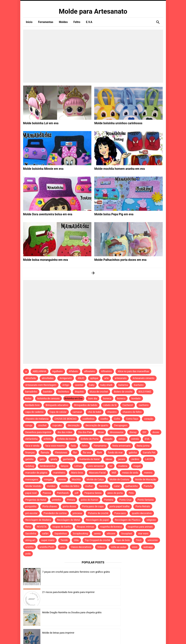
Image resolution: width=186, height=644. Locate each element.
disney (133, 432)
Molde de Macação (146, 479)
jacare (121, 459)
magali (137, 466)
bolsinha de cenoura (48, 398)
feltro (85, 446)
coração (149, 419)
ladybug (30, 466)
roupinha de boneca (111, 527)
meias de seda (130, 473)
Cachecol (128, 405)
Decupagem (121, 425)
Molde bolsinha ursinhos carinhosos (116, 123)
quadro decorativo (142, 513)
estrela (135, 439)
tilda (76, 540)
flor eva (87, 453)
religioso (151, 520)
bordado (136, 398)
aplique (94, 378)
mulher (89, 486)
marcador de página (36, 473)
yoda (28, 554)
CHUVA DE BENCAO (66, 419)
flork (100, 453)
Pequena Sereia (93, 493)
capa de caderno (35, 412)
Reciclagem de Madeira (38, 520)
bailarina (123, 385)
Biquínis (79, 392)
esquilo (108, 439)
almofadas (48, 378)
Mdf (114, 473)
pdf (77, 493)
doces (156, 432)
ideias (109, 459)
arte (106, 378)
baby (92, 385)
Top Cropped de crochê (97, 540)
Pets (131, 493)
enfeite (47, 439)
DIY (144, 432)
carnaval (77, 412)
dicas (101, 432)
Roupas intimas (86, 527)
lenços (65, 466)
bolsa (28, 398)
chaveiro (112, 412)
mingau (48, 479)
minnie (62, 479)
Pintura (71, 500)
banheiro (139, 385)
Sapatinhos (61, 534)
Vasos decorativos (81, 547)
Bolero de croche (123, 392)
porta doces (69, 506)
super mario (48, 540)
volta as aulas (119, 547)
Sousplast (127, 534)
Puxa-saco (120, 513)
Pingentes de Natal (36, 500)
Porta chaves (50, 506)
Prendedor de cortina (55, 513)
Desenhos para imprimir (38, 432)
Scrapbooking (80, 534)
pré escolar (31, 513)
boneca (107, 398)
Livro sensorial (96, 466)
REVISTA (42, 527)
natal (117, 486)
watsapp (148, 547)
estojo (122, 439)
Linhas (78, 466)
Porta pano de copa (93, 506)
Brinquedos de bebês (86, 405)
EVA (147, 439)
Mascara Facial (97, 473)
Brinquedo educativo (57, 405)
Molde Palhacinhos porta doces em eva (118, 260)
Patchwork (63, 493)
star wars (143, 534)
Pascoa (47, 493)
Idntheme (133, 636)
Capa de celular (58, 412)
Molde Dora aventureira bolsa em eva (45, 214)
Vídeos (101, 547)
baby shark (106, 385)
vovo (135, 547)
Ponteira (109, 500)
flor (75, 453)
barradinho (31, 392)
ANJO (81, 378)
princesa (77, 513)
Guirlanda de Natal (89, 459)
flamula (45, 453)
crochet (42, 425)
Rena (28, 527)
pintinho (57, 500)
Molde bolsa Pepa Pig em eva (112, 214)
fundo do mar (115, 453)
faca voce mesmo (55, 446)
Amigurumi (66, 378)
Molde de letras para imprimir (129, 592)
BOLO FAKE (145, 392)
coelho (104, 419)
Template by (126, 636)
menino (148, 473)
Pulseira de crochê (98, 513)
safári (45, 534)
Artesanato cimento (143, 378)
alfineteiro (90, 371)
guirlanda (68, 459)
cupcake (57, 425)
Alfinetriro (106, 371)
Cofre (117, 419)
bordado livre (33, 405)
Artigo (66, 385)
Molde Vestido (33, 486)
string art (30, 540)
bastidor (48, 392)
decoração (74, 425)
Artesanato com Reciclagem (41, 385)
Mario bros (77, 473)
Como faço (132, 419)
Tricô (139, 540)
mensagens (32, 479)
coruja (29, 425)
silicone (111, 534)
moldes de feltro (70, 486)
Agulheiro (58, 371)
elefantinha (32, 439)
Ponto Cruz (125, 500)
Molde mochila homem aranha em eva (117, 169)
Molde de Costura (119, 479)
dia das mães (65, 432)
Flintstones (61, 453)
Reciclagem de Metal (69, 520)
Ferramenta (100, 446)
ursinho (29, 547)
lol (111, 466)
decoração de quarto (97, 425)
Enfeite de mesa (66, 439)
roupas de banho (62, 527)
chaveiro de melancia (37, 419)
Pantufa (148, 486)
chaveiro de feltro (132, 412)
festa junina (143, 446)
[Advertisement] (93, 56)
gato (42, 459)
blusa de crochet (99, 392)
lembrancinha (47, 466)
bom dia (93, 398)
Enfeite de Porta (90, 439)
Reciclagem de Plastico (128, 520)
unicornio (153, 540)
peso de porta (115, 493)
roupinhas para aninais (140, 527)
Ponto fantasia (146, 500)
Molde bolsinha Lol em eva (39, 123)
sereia (97, 534)
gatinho (30, 459)
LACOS (149, 459)
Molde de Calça (95, 479)
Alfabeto (73, 371)
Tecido (64, 540)
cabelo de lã (110, 405)
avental (79, 385)
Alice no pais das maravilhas (133, 371)
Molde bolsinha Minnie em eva (41, 169)
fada (73, 446)
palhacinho (132, 486)
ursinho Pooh (47, 547)
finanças (30, 453)
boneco (121, 398)
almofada (31, 378)
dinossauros (117, 432)
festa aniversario (122, 446)
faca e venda (32, 446)
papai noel (31, 493)
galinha (133, 453)
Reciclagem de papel (97, 520)
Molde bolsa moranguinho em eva (43, 260)
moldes (51, 486)
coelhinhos (88, 419)
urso (63, 547)
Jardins (135, 459)
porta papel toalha (120, 506)
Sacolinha (31, 534)
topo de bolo (123, 540)
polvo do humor (89, 500)
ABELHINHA (40, 371)
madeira (123, 466)
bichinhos (64, 392)
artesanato (121, 378)
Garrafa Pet (149, 453)
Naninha (104, 486)
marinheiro (59, 473)
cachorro (144, 405)
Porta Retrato (143, 506)
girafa (54, 459)
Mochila (76, 479)
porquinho (31, 506)
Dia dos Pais (85, 432)
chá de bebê (95, 412)
